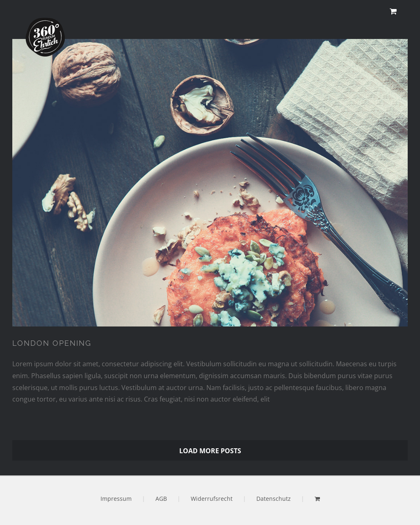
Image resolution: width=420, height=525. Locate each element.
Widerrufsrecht (212, 499)
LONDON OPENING (52, 343)
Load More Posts (210, 451)
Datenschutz (274, 499)
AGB (161, 499)
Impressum (116, 499)
